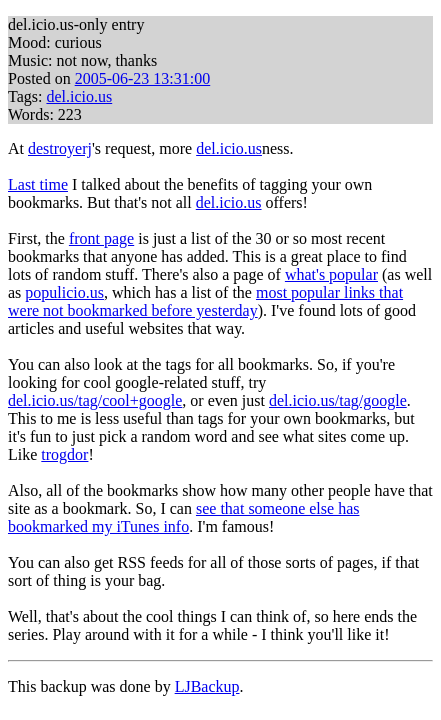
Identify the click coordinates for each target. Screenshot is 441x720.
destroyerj (60, 148)
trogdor (64, 454)
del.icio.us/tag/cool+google (95, 400)
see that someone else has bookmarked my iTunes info (183, 517)
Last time (38, 184)
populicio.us (64, 292)
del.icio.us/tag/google (338, 400)
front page (101, 238)
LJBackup (207, 686)
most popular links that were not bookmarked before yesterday (205, 301)
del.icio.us (79, 96)
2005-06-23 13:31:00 (143, 78)
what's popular (331, 274)
